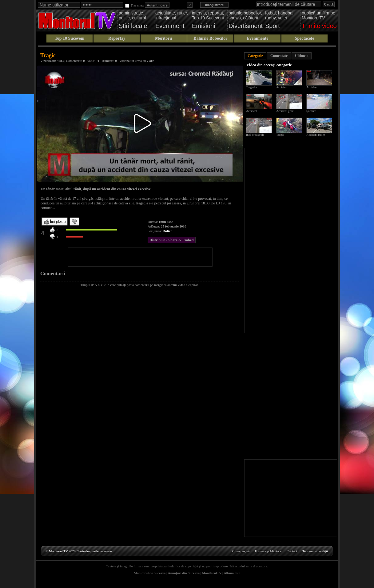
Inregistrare (215, 5)
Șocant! (311, 111)
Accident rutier (316, 135)
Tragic (280, 135)
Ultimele (302, 56)
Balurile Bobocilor (210, 38)
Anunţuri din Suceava (184, 573)
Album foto (232, 573)
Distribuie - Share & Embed (172, 240)
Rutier (167, 231)
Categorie (255, 56)
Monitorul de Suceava (150, 573)
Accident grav (285, 111)
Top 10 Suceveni (70, 38)
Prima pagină (241, 551)
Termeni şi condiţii (315, 551)
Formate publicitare (268, 551)
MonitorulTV (212, 573)
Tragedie (251, 87)
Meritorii (163, 38)
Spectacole (304, 38)
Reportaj (117, 38)
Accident (282, 87)
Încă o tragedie (255, 135)
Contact (292, 551)
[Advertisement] (140, 257)
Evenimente (258, 38)
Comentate (279, 56)
